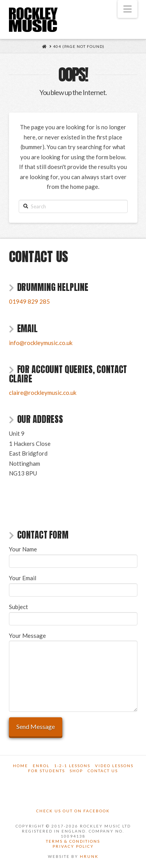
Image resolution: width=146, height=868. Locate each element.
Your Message (73, 641)
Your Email (73, 584)
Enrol (41, 766)
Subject (73, 613)
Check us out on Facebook (73, 811)
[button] (128, 9)
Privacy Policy (73, 846)
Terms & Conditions (73, 841)
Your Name (73, 555)
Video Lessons (114, 766)
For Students (47, 771)
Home (20, 766)
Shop (76, 771)
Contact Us (103, 771)
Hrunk (89, 856)
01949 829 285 (29, 301)
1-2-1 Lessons (72, 766)
